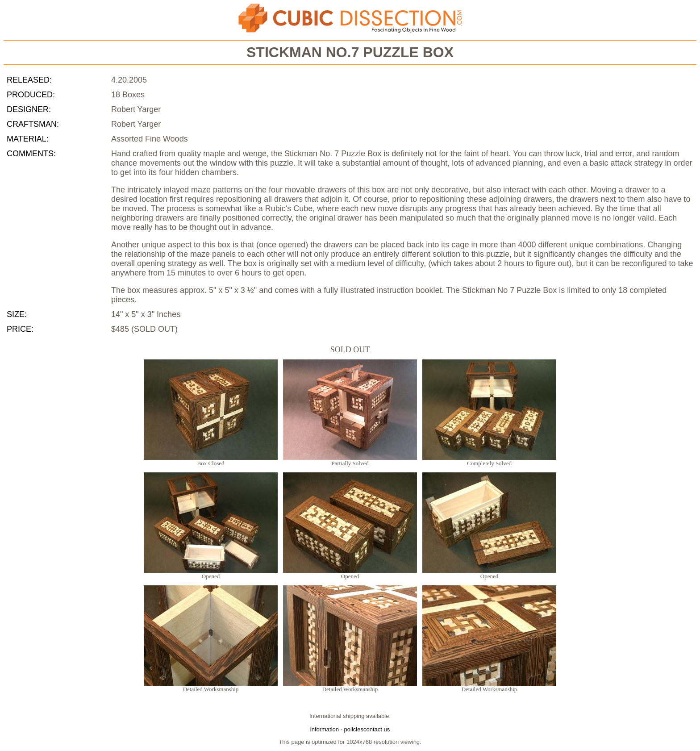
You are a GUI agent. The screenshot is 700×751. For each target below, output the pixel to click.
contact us (377, 729)
